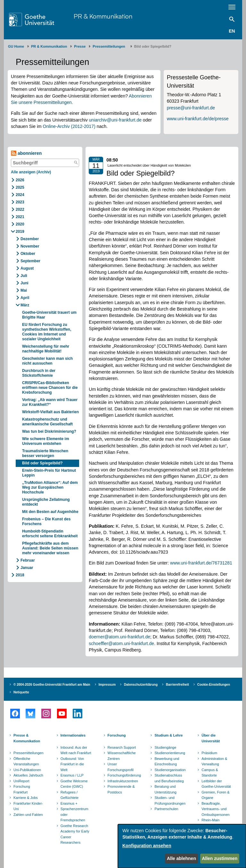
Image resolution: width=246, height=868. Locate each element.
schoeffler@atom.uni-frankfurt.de (121, 643)
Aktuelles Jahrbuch (28, 775)
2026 (20, 180)
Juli (24, 276)
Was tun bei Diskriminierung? (49, 431)
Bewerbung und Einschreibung (167, 761)
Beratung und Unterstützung (165, 789)
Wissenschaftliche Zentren (122, 756)
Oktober (28, 254)
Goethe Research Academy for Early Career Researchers (75, 834)
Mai (24, 290)
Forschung (117, 735)
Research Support (122, 747)
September (30, 261)
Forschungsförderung (124, 775)
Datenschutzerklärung (141, 685)
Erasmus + (69, 803)
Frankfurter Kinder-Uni (28, 806)
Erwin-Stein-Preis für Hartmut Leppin (49, 473)
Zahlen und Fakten (28, 815)
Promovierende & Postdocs (121, 789)
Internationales (73, 735)
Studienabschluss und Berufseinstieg (169, 778)
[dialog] (182, 846)
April (25, 298)
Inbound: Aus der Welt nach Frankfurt (76, 750)
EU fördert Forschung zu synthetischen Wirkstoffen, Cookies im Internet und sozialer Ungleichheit (47, 332)
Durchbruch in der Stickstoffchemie (39, 373)
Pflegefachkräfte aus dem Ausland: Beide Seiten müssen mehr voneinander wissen (50, 548)
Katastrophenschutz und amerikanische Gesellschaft (47, 422)
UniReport (21, 781)
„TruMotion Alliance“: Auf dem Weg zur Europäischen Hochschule (50, 487)
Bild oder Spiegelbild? (42, 463)
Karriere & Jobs (26, 798)
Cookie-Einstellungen (214, 685)
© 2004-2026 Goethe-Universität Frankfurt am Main (52, 685)
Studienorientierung (170, 753)
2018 (20, 575)
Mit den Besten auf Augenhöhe (50, 512)
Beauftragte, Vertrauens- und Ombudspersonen (215, 809)
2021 (20, 217)
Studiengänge (165, 747)
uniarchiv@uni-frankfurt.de (115, 120)
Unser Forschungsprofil (121, 767)
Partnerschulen (166, 809)
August (27, 268)
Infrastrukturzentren (123, 781)
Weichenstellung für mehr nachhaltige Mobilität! (46, 349)
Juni (25, 283)
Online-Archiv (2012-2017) (69, 126)
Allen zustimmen (220, 858)
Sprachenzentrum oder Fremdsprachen (74, 814)
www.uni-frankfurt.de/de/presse (198, 119)
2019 (20, 232)
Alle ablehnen (181, 858)
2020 (20, 224)
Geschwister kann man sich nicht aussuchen (47, 361)
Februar (28, 560)
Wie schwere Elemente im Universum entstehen (46, 441)
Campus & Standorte (210, 773)
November (30, 246)
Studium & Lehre (168, 735)
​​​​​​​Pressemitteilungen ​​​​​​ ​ (110, 46)
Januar (27, 568)
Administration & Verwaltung (214, 761)
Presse (80, 46)
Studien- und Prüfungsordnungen (170, 801)
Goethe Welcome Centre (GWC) (74, 784)
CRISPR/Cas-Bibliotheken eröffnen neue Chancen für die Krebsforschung (50, 388)
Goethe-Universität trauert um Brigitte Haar (49, 315)
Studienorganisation (170, 770)
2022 (20, 209)
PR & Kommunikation (103, 16)
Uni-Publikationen (27, 770)
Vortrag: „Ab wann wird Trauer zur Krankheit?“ (50, 402)
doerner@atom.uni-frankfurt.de (119, 637)
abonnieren (26, 153)
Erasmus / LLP (72, 775)
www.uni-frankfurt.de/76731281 (201, 563)
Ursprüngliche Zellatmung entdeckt (46, 502)
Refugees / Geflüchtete (70, 795)
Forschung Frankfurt (22, 789)
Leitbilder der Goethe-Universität (216, 784)
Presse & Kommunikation (27, 738)
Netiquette (21, 692)
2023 (20, 202)
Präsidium (209, 753)
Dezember (30, 239)
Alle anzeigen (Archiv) (31, 172)
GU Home (16, 46)
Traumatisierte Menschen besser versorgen (45, 453)
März (25, 305)
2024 (20, 195)
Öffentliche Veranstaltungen (26, 761)
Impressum (107, 685)
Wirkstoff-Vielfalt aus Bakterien (50, 412)
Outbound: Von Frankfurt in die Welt (72, 764)
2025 (20, 187)
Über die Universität (211, 738)
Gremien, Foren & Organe (215, 795)
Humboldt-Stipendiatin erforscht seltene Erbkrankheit (50, 534)
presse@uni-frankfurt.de (191, 108)
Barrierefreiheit (177, 685)
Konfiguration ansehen (147, 846)
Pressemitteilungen (29, 753)
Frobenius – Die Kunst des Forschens (46, 521)
